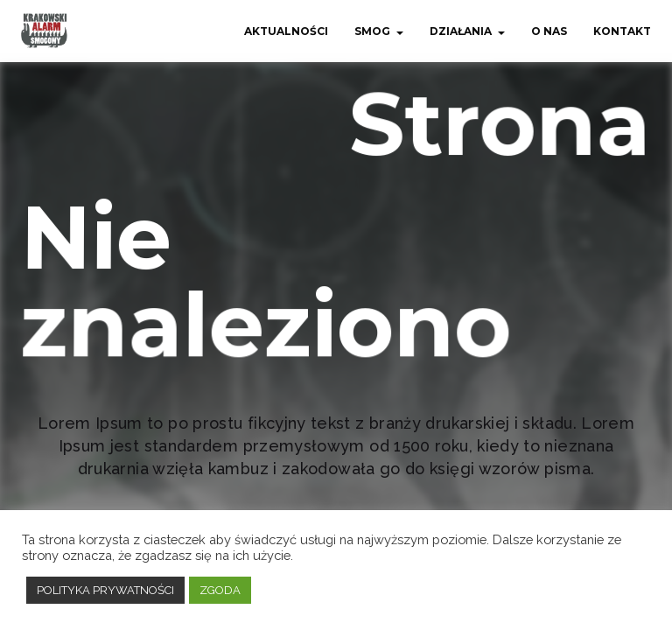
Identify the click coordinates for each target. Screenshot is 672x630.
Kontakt (622, 31)
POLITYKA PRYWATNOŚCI (105, 590)
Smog (372, 31)
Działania (461, 31)
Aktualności (286, 31)
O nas (549, 31)
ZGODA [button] (220, 590)
